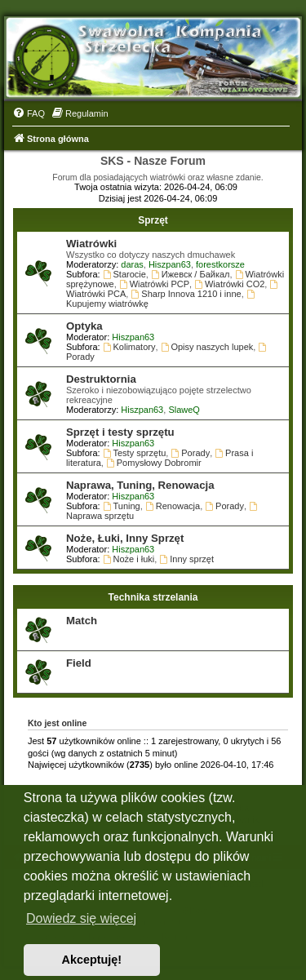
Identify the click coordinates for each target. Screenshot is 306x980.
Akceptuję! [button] (92, 960)
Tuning (122, 506)
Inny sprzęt (186, 559)
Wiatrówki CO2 (229, 284)
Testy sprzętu (135, 453)
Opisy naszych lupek (207, 347)
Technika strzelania (153, 597)
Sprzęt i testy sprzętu (120, 432)
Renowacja (173, 506)
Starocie (124, 274)
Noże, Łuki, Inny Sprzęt (125, 538)
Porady (190, 453)
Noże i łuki (129, 559)
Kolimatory (129, 347)
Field (79, 663)
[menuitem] (29, 113)
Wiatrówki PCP (154, 284)
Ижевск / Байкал (191, 274)
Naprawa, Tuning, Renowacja (140, 485)
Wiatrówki (91, 244)
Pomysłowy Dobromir (154, 463)
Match (82, 621)
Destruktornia (101, 379)
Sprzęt (153, 220)
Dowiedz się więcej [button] (81, 918)
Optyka (84, 326)
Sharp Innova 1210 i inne (186, 294)
